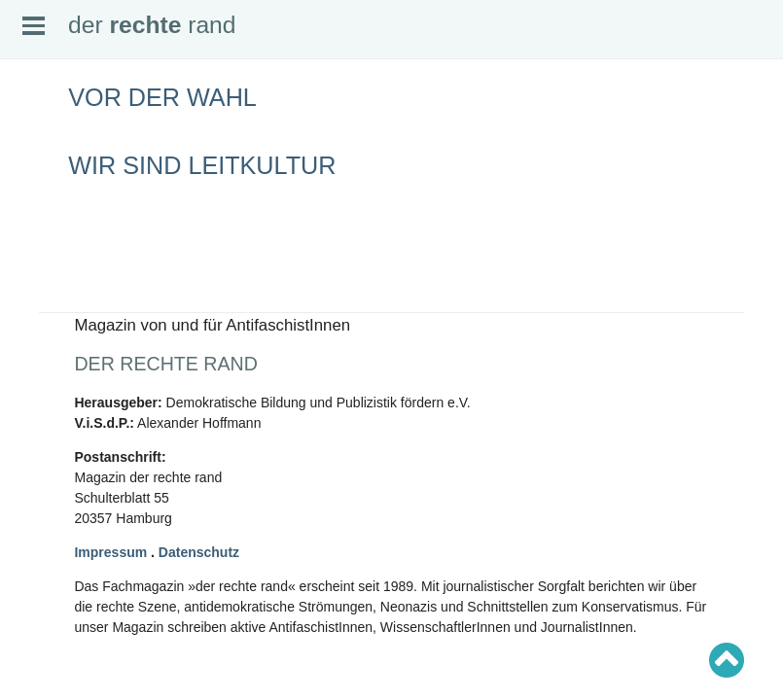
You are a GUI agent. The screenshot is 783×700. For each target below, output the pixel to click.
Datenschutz (199, 552)
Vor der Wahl (162, 97)
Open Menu (34, 26)
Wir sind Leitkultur (202, 165)
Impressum (110, 552)
